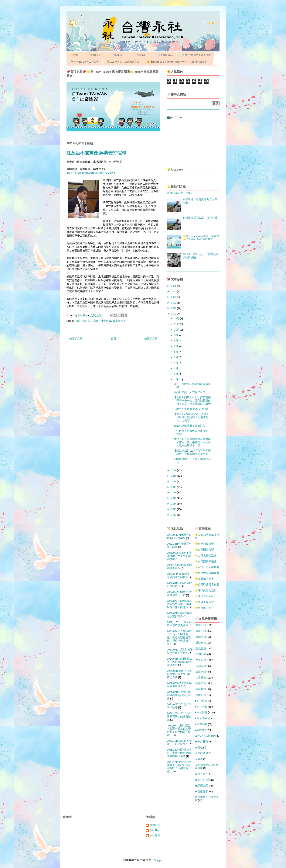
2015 (174, 498)
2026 (174, 286)
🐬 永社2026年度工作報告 (85, 62)
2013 (174, 509)
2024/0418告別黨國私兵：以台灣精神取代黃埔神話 (179, 662)
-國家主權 (200, 631)
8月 (176, 341)
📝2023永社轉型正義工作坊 (195, 55)
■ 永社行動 (201, 707)
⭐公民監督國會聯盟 (207, 585)
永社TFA (154, 830)
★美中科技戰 (203, 780)
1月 (176, 380)
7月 (176, 346)
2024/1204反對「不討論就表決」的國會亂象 (179, 717)
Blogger (158, 860)
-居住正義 (200, 649)
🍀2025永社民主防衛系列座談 (123, 62)
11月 (177, 324)
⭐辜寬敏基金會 (204, 579)
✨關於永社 (96, 55)
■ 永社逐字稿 (202, 719)
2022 (174, 308)
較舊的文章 (151, 339)
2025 (174, 292)
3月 (176, 369)
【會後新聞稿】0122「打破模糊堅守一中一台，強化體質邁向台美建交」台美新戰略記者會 (192, 401)
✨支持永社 (142, 55)
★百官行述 (201, 774)
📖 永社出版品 (165, 55)
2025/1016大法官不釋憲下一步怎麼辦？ (179, 743)
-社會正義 (106, 321)
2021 (174, 314)
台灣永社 (155, 825)
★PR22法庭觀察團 (205, 736)
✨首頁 (75, 55)
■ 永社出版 (201, 701)
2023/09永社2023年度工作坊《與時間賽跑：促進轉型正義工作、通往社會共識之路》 (179, 638)
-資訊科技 (200, 689)
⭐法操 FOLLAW (204, 597)
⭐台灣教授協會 (204, 544)
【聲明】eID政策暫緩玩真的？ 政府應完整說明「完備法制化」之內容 (191, 418)
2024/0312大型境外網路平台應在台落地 (179, 651)
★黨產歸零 (119, 321)
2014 (174, 504)
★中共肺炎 (201, 742)
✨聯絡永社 (119, 55)
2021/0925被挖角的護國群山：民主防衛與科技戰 (179, 556)
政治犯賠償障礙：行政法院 (189, 426)
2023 (174, 303)
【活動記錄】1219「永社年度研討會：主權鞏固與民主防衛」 (192, 453)
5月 (176, 358)
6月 (176, 352)
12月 (177, 319)
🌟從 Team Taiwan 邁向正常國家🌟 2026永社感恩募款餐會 (201, 238)
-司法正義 (80, 321)
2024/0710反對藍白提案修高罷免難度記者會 (179, 695)
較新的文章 (76, 339)
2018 (174, 482)
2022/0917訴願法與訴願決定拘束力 (179, 615)
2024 (174, 297)
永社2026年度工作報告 (180, 193)
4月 (176, 363)
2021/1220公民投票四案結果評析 (179, 567)
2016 (174, 493)
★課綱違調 (201, 786)
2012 (174, 515)
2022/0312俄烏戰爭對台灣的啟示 (179, 585)
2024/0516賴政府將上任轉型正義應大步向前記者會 (179, 674)
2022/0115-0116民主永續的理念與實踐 (178, 576)
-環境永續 (200, 672)
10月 (177, 330)
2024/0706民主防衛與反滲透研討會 (179, 685)
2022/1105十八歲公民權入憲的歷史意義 (179, 624)
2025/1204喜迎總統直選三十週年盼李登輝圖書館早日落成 (179, 753)
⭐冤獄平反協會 (204, 602)
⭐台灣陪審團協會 (206, 562)
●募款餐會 (201, 730)
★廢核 (199, 748)
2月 (176, 374)
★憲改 (199, 759)
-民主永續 (93, 321)
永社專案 (155, 836)
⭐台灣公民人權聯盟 (207, 567)
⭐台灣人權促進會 (206, 556)
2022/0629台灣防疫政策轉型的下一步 (179, 594)
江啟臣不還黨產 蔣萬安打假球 (191, 409)
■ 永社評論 (201, 713)
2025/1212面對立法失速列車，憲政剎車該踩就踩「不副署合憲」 (179, 767)
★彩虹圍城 (201, 753)
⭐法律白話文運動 (206, 591)
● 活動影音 (201, 724)
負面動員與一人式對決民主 (189, 392)
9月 (176, 335)
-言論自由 (200, 684)
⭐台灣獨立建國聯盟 (207, 573)
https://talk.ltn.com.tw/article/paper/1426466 (91, 173)
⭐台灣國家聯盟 (204, 550)
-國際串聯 (200, 637)
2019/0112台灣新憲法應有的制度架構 (179, 537)
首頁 (114, 339)
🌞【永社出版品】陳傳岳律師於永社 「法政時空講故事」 (178, 62)
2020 (174, 471)
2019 (174, 476)
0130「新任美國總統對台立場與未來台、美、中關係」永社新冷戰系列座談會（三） (192, 443)
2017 (174, 487)
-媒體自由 (200, 643)
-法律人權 (200, 666)
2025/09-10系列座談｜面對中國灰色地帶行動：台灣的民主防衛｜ (179, 730)
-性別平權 (200, 654)
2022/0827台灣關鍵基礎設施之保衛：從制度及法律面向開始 (179, 604)
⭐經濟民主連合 (204, 608)
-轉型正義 (200, 695)
